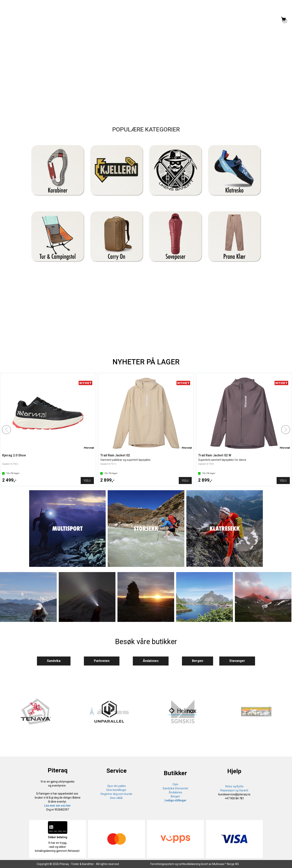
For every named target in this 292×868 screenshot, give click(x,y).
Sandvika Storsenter (175, 788)
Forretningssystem (162, 864)
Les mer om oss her (58, 806)
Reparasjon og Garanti (234, 790)
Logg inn (267, 20)
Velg (87, 481)
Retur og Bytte (234, 786)
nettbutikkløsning (189, 864)
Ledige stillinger (175, 800)
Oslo (175, 784)
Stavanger (237, 661)
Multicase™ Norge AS (226, 864)
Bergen (198, 661)
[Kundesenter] (250, 19)
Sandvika (54, 661)
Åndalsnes (151, 661)
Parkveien (102, 661)
